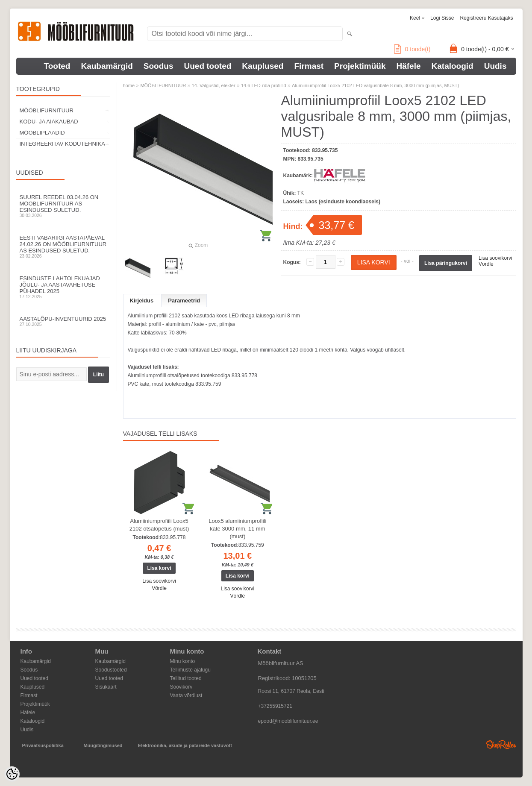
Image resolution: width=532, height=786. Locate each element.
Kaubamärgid (107, 66)
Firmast (309, 66)
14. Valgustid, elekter (214, 85)
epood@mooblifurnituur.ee (288, 721)
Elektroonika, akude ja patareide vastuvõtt (185, 745)
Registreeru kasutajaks (486, 18)
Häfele (408, 66)
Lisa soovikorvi (495, 258)
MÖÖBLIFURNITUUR (47, 110)
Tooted (57, 66)
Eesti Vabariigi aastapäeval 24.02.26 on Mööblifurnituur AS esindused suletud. (63, 246)
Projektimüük (360, 66)
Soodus (159, 66)
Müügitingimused (103, 745)
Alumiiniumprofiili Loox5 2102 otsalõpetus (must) (159, 525)
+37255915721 (275, 706)
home (129, 85)
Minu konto (183, 661)
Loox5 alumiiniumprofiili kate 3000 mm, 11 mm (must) (237, 529)
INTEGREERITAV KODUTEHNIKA (62, 144)
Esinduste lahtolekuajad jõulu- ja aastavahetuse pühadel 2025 (63, 287)
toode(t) (412, 49)
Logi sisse (442, 18)
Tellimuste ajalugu (190, 670)
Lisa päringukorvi (446, 263)
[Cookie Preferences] (12, 774)
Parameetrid (184, 301)
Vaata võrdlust (186, 695)
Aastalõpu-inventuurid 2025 (63, 321)
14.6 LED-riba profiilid (264, 85)
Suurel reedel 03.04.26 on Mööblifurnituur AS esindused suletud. (63, 206)
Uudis (495, 66)
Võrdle (486, 264)
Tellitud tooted (186, 678)
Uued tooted (208, 66)
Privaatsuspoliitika (43, 745)
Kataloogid (453, 66)
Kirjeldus (142, 301)
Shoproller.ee (501, 745)
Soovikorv (181, 687)
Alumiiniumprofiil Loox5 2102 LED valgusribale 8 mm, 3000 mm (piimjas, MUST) (375, 85)
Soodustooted (111, 670)
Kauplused (263, 66)
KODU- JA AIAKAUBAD (49, 122)
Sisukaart (106, 687)
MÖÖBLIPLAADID (42, 133)
